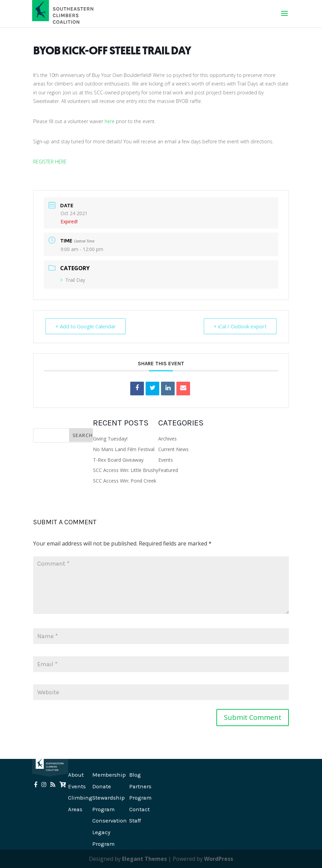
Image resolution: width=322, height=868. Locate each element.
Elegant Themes (144, 859)
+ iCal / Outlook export (240, 326)
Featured (168, 470)
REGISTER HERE (50, 162)
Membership (109, 775)
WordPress (219, 859)
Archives (167, 439)
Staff (135, 821)
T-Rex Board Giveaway (118, 460)
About (76, 775)
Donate (102, 786)
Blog (135, 775)
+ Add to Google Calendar (86, 326)
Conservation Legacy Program (110, 832)
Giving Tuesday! (110, 439)
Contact (139, 809)
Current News (173, 449)
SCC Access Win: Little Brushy (126, 470)
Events (166, 460)
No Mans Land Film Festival (124, 449)
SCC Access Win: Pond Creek (125, 481)
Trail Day (73, 280)
